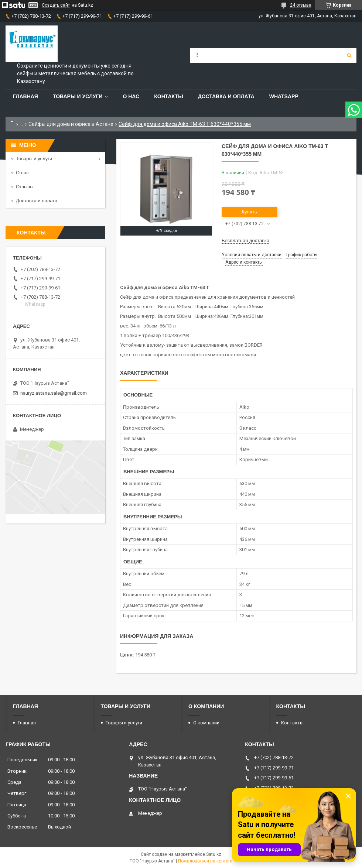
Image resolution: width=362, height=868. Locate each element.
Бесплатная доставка (245, 241)
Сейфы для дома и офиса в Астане (71, 124)
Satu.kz (214, 854)
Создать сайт (56, 5)
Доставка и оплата (226, 96)
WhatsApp (284, 96)
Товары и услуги (78, 96)
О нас (131, 96)
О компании (206, 723)
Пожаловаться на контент (205, 861)
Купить (249, 212)
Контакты (168, 96)
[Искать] (349, 55)
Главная (25, 96)
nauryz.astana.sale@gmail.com (54, 393)
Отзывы (25, 187)
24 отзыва (301, 5)
